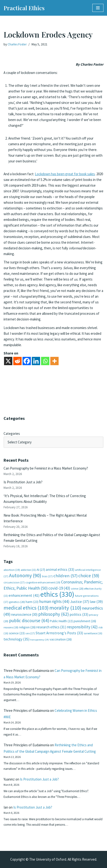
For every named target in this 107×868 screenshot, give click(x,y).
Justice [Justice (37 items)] (80, 601)
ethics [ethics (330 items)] (57, 594)
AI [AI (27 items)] (41, 570)
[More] (54, 361)
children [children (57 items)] (65, 576)
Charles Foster (17, 44)
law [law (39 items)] (96, 602)
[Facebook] (27, 361)
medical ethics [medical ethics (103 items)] (26, 608)
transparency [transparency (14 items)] (40, 640)
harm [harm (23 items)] (32, 602)
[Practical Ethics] (24, 8)
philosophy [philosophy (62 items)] (53, 614)
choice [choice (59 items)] (89, 576)
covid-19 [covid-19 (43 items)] (59, 588)
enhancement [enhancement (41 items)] (24, 595)
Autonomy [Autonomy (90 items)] (25, 575)
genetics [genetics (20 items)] (17, 602)
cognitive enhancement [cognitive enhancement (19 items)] (43, 582)
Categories (12, 434)
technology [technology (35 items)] (16, 639)
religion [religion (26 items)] (27, 627)
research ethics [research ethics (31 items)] (51, 627)
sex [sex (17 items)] (30, 633)
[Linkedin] (36, 361)
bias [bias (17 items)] (47, 576)
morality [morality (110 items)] (65, 608)
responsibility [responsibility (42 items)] (82, 627)
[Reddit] (17, 361)
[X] (8, 361)
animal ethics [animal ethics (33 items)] (60, 570)
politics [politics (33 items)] (79, 614)
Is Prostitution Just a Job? (23, 482)
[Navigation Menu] (98, 8)
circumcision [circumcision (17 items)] (14, 582)
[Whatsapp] (45, 361)
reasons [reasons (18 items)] (11, 627)
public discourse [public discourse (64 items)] (29, 621)
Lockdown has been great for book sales (65, 174)
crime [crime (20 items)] (77, 589)
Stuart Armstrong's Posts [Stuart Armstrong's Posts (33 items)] (59, 633)
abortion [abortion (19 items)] (12, 570)
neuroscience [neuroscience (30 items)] (24, 614)
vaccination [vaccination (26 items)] (61, 639)
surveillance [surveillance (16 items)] (93, 633)
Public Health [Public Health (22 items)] (61, 621)
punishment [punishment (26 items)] (85, 621)
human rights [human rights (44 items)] (54, 601)
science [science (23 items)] (17, 633)
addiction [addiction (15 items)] (28, 570)
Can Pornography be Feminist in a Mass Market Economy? (46, 468)
